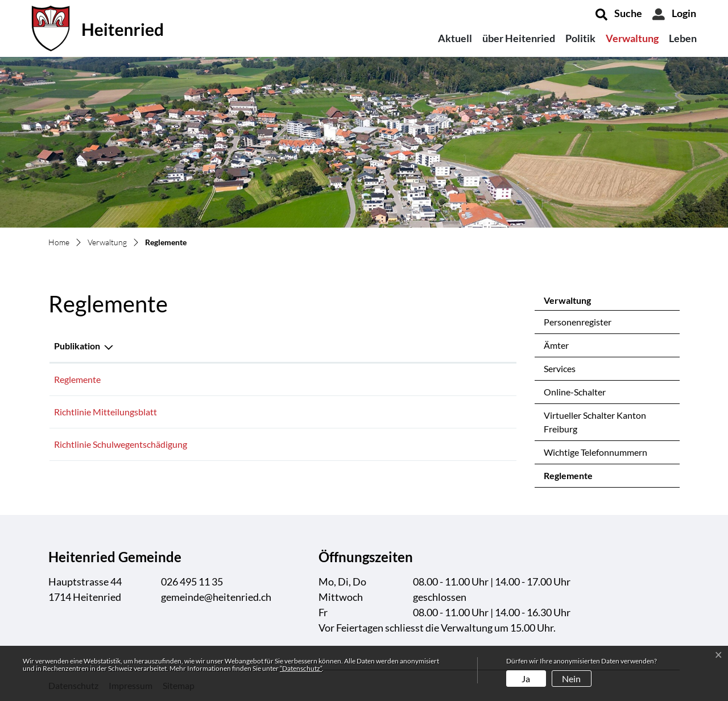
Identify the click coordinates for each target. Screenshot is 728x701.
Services (560, 368)
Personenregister (578, 322)
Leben (683, 38)
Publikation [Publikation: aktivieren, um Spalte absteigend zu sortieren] (77, 346)
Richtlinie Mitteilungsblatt (106, 412)
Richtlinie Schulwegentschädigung (121, 444)
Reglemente (574, 479)
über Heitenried (519, 38)
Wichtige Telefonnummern (595, 452)
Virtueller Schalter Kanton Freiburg (595, 422)
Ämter (556, 345)
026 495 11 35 (192, 582)
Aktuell (455, 38)
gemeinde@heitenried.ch (216, 597)
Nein (571, 679)
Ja (526, 679)
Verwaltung (632, 38)
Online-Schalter (575, 392)
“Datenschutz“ (301, 668)
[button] (619, 14)
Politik (580, 38)
